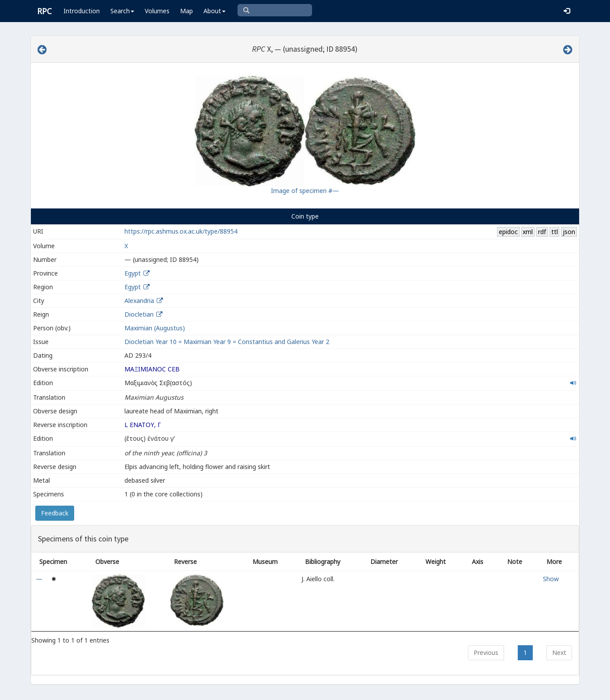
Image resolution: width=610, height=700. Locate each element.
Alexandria (139, 301)
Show (551, 579)
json (569, 232)
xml (528, 232)
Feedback (55, 513)
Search (122, 11)
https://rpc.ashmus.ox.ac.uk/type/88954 (181, 231)
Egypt (133, 273)
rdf (542, 232)
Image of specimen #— (305, 191)
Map (186, 11)
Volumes (157, 11)
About (215, 11)
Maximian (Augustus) (155, 328)
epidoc (508, 232)
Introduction (82, 11)
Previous (486, 653)
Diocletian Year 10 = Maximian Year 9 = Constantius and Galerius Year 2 (227, 342)
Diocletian (139, 314)
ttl (555, 232)
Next (559, 653)
